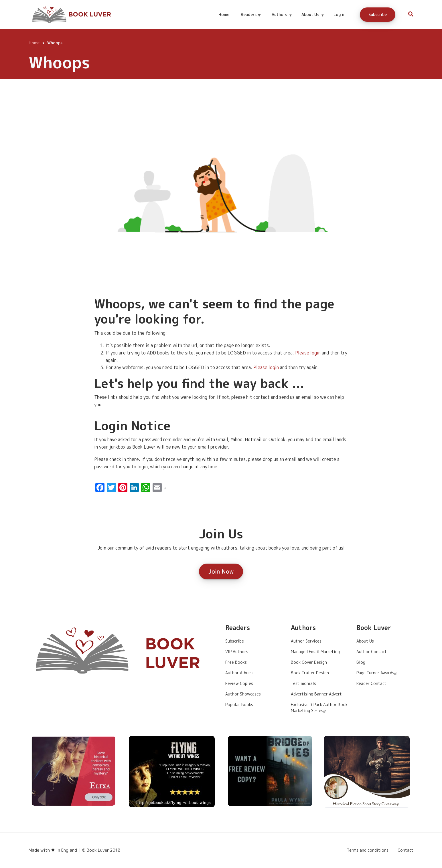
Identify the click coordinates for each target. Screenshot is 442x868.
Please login (308, 353)
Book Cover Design (309, 662)
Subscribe (378, 14)
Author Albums (239, 673)
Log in (340, 14)
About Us (313, 20)
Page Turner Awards (377, 673)
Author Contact (372, 652)
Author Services (306, 641)
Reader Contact (371, 683)
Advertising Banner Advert (316, 694)
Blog (361, 662)
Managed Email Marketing (315, 652)
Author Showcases (243, 694)
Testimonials (303, 683)
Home (224, 14)
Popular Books (239, 704)
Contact (406, 850)
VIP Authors (237, 652)
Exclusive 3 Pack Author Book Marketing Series (319, 708)
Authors (282, 20)
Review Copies (239, 683)
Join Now (221, 571)
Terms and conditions (368, 850)
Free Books (236, 662)
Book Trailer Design (310, 673)
